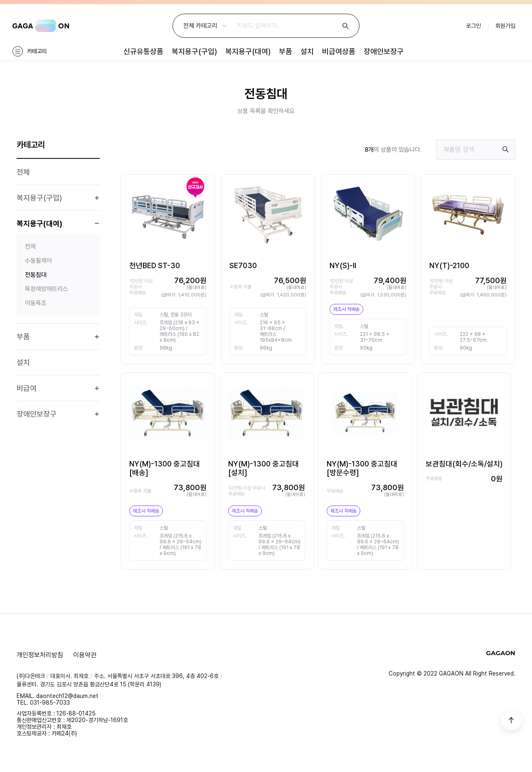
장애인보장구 (384, 51)
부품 (286, 51)
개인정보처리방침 (40, 655)
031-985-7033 (50, 703)
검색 (346, 26)
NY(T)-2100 (449, 265)
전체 (23, 172)
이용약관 (85, 655)
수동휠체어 (38, 261)
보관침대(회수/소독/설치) (464, 464)
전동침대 (36, 275)
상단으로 (511, 720)
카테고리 (37, 51)
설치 (307, 51)
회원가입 (505, 26)
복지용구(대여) (248, 51)
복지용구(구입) (194, 51)
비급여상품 (339, 51)
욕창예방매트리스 (47, 289)
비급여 (27, 388)
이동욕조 (36, 303)
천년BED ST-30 (155, 265)
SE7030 (243, 265)
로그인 (473, 26)
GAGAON (41, 26)
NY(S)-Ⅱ (343, 265)
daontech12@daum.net (67, 696)
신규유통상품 (143, 51)
